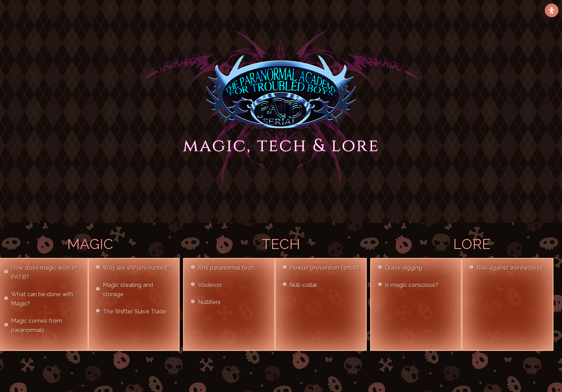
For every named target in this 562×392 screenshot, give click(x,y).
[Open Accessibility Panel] (552, 10)
